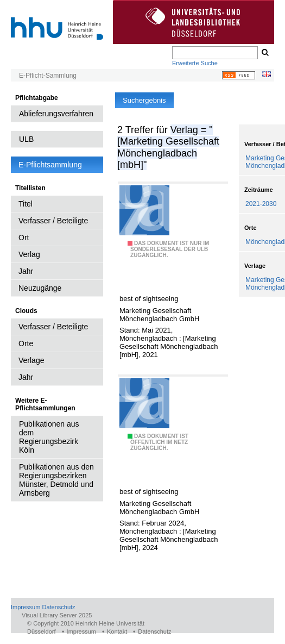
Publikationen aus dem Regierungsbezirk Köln (49, 437)
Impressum (26, 607)
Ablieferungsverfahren (56, 114)
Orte (26, 343)
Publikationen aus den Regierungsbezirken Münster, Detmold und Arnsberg (56, 480)
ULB (26, 139)
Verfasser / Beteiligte (53, 221)
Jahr (26, 271)
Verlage (31, 360)
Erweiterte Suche (195, 63)
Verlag (29, 254)
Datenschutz (58, 607)
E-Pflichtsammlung (50, 165)
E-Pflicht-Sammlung (48, 76)
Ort (24, 237)
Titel (26, 204)
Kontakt (117, 632)
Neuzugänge (40, 288)
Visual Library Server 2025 (57, 615)
